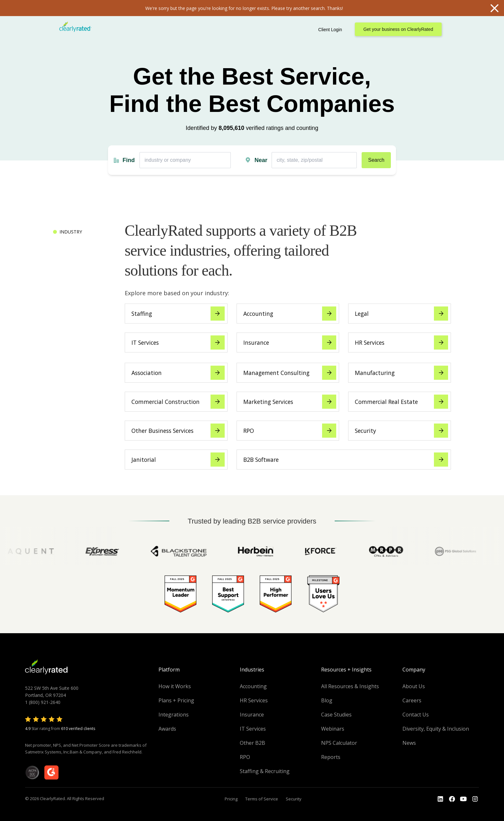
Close (494, 8)
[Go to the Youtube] (452, 799)
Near (261, 160)
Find (129, 160)
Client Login (330, 30)
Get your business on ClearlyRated (398, 29)
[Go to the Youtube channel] (464, 799)
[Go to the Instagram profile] (475, 799)
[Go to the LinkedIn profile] (440, 799)
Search (376, 160)
